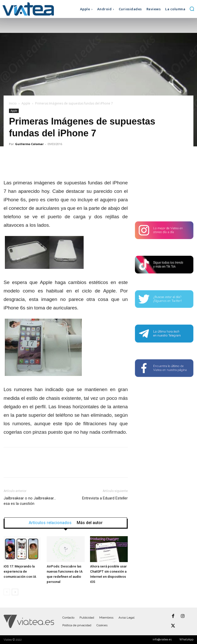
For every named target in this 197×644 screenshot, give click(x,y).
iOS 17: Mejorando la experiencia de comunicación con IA (20, 571)
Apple (26, 103)
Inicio (13, 103)
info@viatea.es (162, 640)
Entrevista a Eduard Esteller (105, 498)
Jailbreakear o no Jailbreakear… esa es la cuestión (30, 501)
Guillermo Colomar (29, 144)
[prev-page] (7, 592)
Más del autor (90, 523)
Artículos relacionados (50, 523)
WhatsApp (186, 640)
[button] (192, 9)
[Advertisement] (164, 184)
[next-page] (15, 592)
